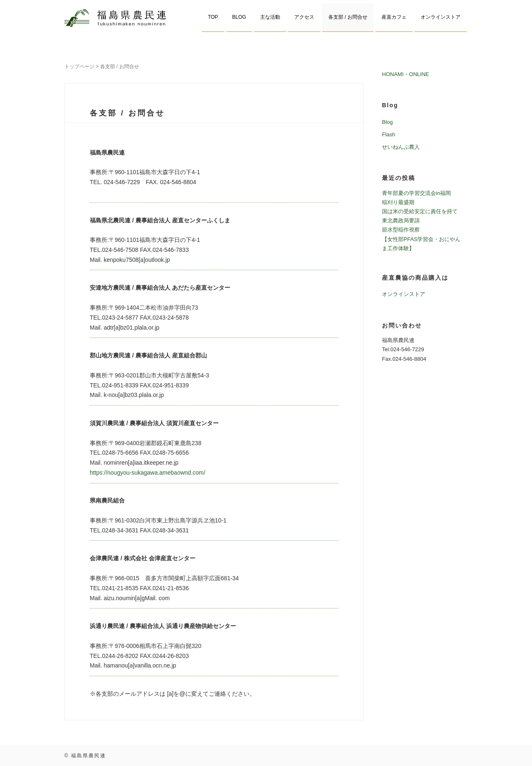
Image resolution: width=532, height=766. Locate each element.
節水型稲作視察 (401, 230)
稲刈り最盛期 (398, 202)
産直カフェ (394, 17)
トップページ (79, 67)
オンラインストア (441, 17)
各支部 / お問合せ (348, 17)
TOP (213, 17)
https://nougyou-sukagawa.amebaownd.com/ (148, 473)
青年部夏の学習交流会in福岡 (416, 193)
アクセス (304, 17)
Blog (387, 122)
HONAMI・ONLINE (406, 74)
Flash (389, 134)
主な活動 (270, 17)
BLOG (239, 17)
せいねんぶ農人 (401, 147)
